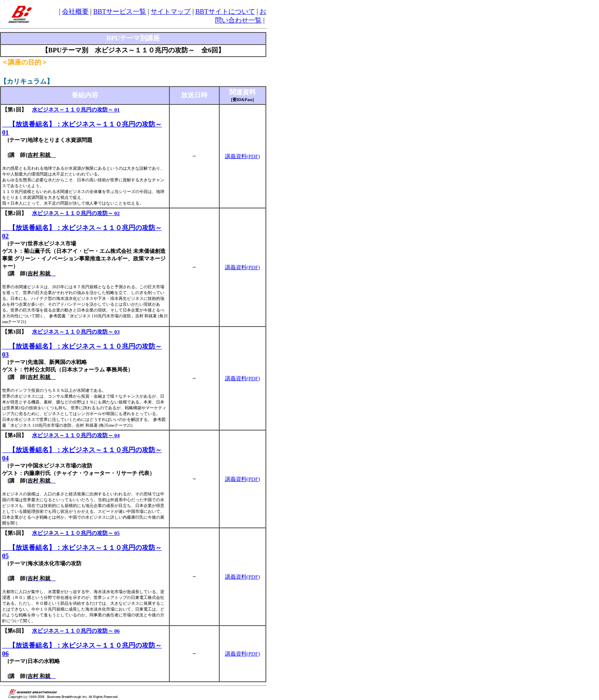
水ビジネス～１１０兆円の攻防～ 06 (76, 631)
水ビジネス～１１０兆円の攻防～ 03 (76, 332)
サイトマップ (171, 11)
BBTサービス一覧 (120, 11)
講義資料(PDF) (243, 156)
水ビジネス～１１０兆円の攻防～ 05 (76, 533)
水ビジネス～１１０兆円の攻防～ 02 (76, 213)
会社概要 (75, 11)
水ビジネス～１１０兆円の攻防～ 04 (76, 435)
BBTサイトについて (225, 11)
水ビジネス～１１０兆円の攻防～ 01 (76, 110)
